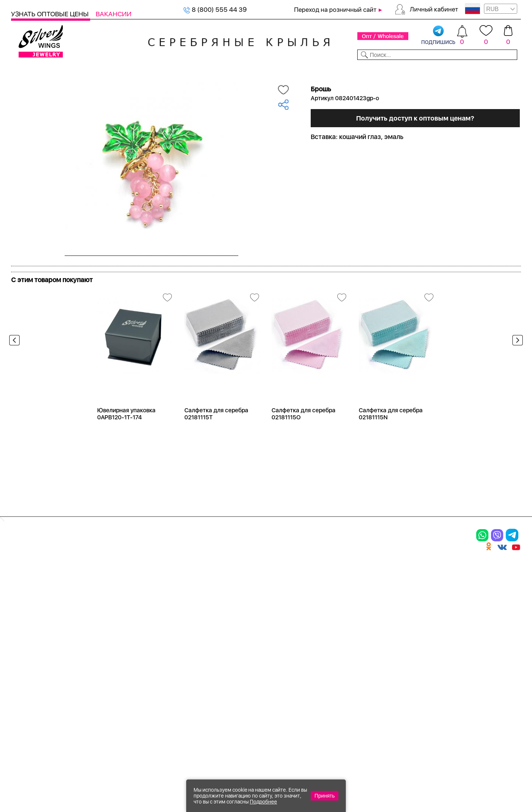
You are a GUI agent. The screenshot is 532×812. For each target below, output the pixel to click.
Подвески (29, 623)
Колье (105, 597)
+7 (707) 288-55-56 (480, 785)
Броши (107, 610)
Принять (325, 796)
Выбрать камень (70, 70)
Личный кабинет (434, 9)
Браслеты (112, 584)
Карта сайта (365, 671)
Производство (286, 584)
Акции (271, 610)
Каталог (25, 70)
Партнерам (260, 70)
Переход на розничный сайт (335, 10)
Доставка (334, 70)
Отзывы (508, 70)
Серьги (25, 610)
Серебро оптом (48, 82)
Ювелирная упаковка (51, 584)
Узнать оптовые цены (51, 14)
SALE (109, 70)
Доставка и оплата (377, 584)
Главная (19, 82)
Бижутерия (175, 70)
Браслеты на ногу (127, 623)
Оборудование (465, 70)
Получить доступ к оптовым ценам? (415, 197)
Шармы (25, 636)
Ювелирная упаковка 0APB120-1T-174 (126, 439)
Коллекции (218, 70)
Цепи (186, 584)
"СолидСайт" (225, 736)
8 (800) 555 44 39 (215, 9)
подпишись (438, 35)
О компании (414, 70)
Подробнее (263, 802)
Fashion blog (365, 658)
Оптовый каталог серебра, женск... (104, 82)
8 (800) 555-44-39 (486, 772)
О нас (353, 610)
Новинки (136, 70)
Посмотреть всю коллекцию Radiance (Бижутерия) (95, 287)
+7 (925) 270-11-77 (411, 772)
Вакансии (114, 14)
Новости (298, 70)
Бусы (103, 636)
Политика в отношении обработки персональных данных (286, 691)
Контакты (372, 70)
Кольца (25, 597)
